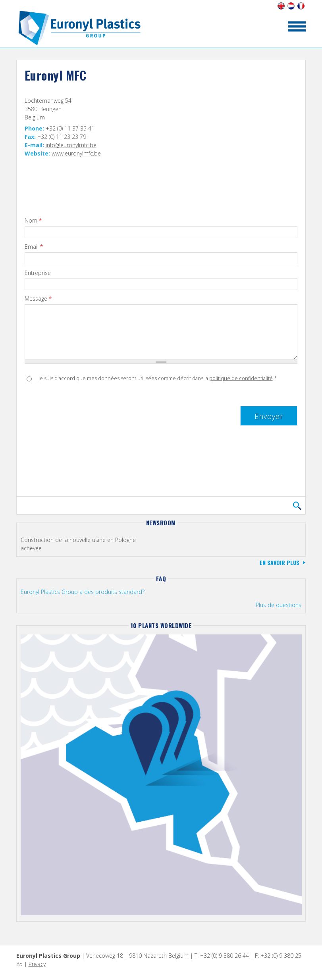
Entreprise (38, 273)
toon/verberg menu (297, 26)
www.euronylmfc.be (76, 153)
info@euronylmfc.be (71, 145)
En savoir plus (280, 562)
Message (38, 299)
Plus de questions (279, 605)
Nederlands (291, 6)
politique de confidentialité (241, 378)
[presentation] (85, 408)
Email (34, 247)
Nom (33, 221)
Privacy (37, 964)
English (281, 6)
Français (301, 6)
